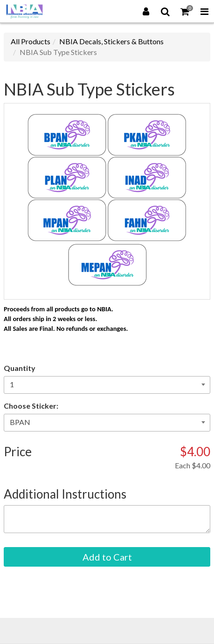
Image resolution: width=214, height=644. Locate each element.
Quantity (20, 368)
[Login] (146, 11)
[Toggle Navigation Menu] (204, 11)
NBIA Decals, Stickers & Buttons (111, 41)
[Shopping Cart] (185, 11)
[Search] (166, 11)
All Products (31, 41)
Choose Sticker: (31, 406)
